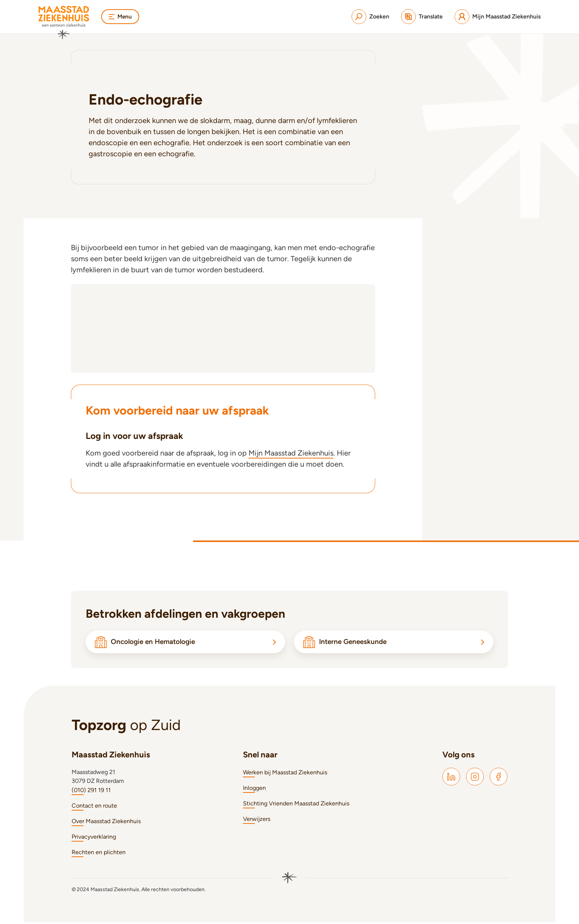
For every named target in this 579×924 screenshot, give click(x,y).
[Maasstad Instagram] (475, 778)
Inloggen (254, 790)
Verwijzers (257, 821)
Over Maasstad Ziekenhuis (106, 823)
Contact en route (94, 807)
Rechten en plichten (99, 854)
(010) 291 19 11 (91, 792)
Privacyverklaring (94, 838)
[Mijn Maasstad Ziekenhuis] (498, 17)
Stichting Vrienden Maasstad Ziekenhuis (296, 805)
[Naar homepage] (64, 23)
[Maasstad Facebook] (499, 778)
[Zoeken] (370, 17)
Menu (121, 16)
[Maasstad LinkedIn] (451, 778)
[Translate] (422, 17)
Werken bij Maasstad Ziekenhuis (285, 774)
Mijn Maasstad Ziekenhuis (291, 453)
